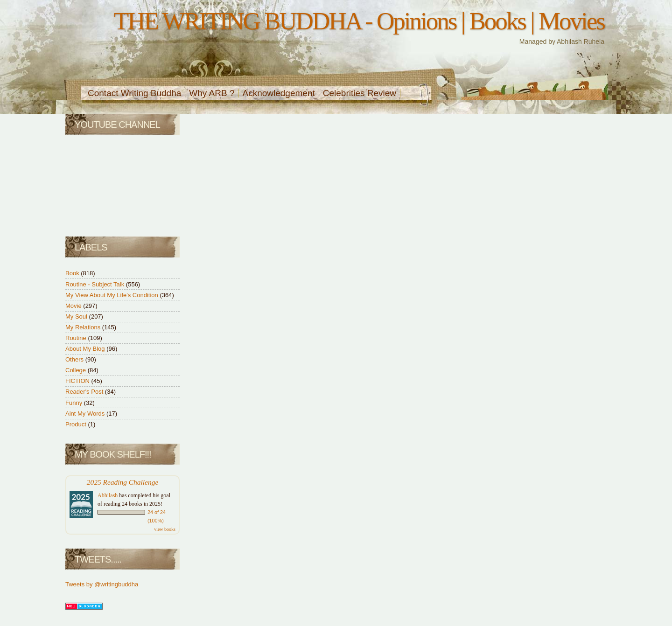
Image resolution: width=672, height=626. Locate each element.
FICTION (78, 381)
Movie (74, 306)
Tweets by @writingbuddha (102, 584)
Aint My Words (86, 414)
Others (75, 359)
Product (77, 424)
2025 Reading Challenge (123, 482)
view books (165, 529)
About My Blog (86, 349)
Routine (77, 338)
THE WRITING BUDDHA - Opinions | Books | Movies (359, 21)
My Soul (77, 316)
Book (73, 273)
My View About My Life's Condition (112, 295)
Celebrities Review (360, 93)
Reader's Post (85, 392)
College (77, 370)
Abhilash (108, 495)
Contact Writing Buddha (134, 93)
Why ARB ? (212, 93)
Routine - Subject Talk (96, 284)
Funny (75, 403)
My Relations (84, 327)
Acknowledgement (278, 93)
